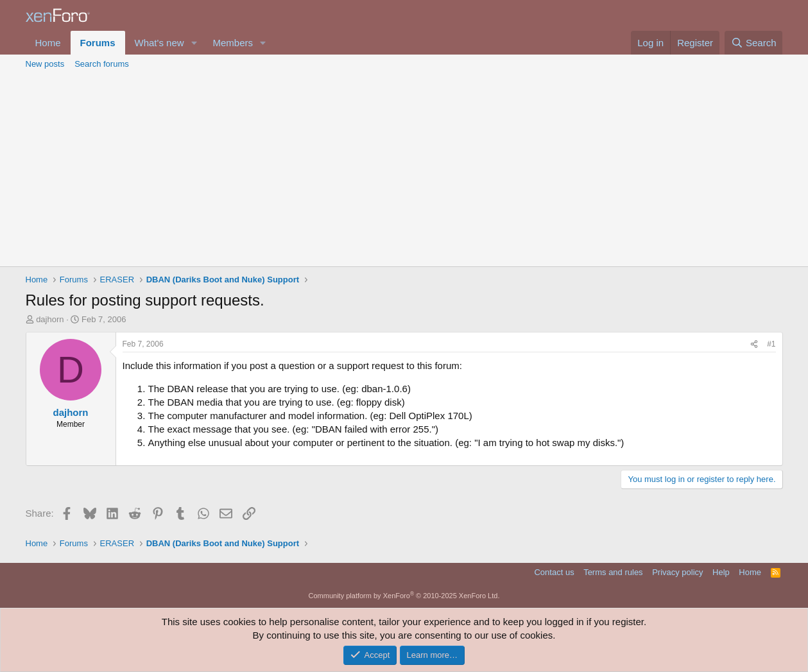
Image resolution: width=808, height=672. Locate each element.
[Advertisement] (404, 170)
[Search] (754, 43)
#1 (771, 344)
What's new (159, 43)
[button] (194, 43)
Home (48, 43)
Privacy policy (677, 572)
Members (233, 43)
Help (721, 572)
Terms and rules (613, 572)
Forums (98, 43)
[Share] (754, 344)
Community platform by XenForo (404, 596)
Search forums (102, 64)
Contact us (554, 572)
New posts (45, 64)
